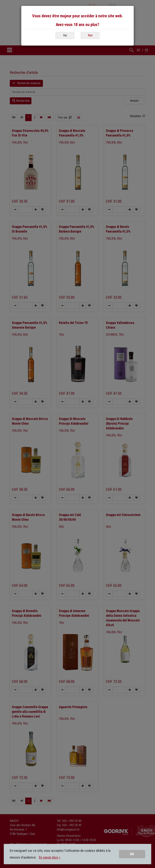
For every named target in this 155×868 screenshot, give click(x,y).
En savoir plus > (50, 857)
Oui (65, 35)
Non (90, 35)
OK (132, 854)
